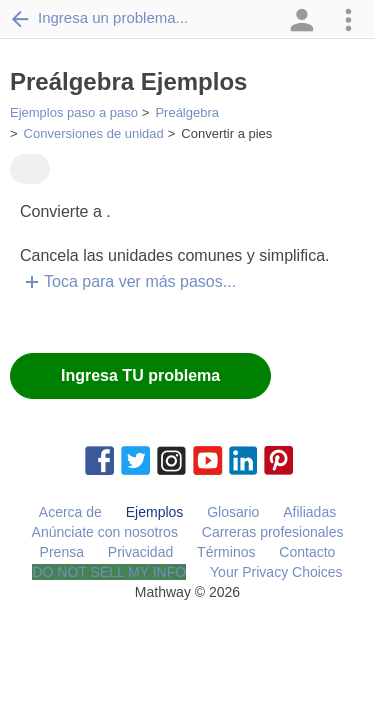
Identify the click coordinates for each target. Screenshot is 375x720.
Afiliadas (309, 512)
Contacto (307, 552)
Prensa (62, 552)
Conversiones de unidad (94, 133)
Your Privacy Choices (276, 572)
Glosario (233, 512)
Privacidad (140, 552)
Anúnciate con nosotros (105, 532)
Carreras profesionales (273, 532)
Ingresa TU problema (140, 375)
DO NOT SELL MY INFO (109, 572)
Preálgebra (187, 112)
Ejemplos (155, 512)
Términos (226, 552)
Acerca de (70, 512)
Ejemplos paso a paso (74, 112)
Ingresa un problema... (99, 18)
